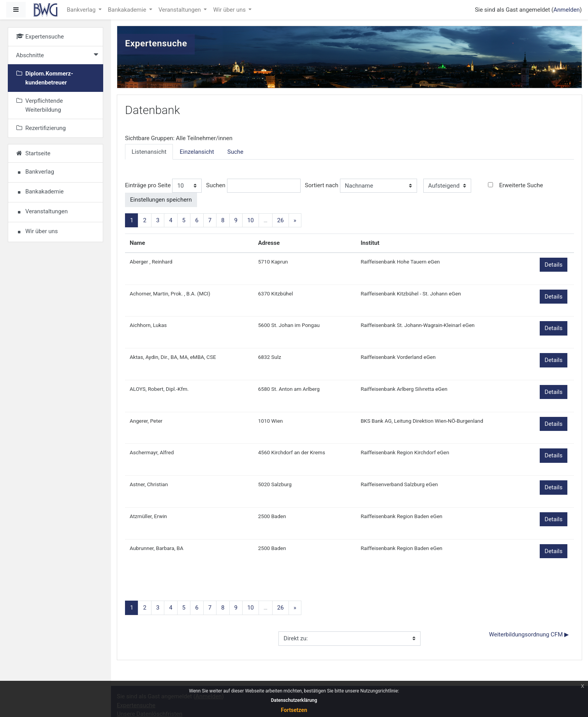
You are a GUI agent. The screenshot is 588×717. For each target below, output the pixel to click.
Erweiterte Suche (521, 185)
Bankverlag (82, 10)
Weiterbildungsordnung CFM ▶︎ (529, 634)
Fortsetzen (294, 710)
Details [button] (554, 265)
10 (251, 220)
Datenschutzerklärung (294, 700)
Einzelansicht (197, 152)
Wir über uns (230, 10)
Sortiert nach (322, 185)
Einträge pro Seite (148, 185)
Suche (235, 152)
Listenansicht (149, 152)
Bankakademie (128, 10)
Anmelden (567, 10)
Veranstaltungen (180, 10)
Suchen (216, 185)
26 (281, 220)
